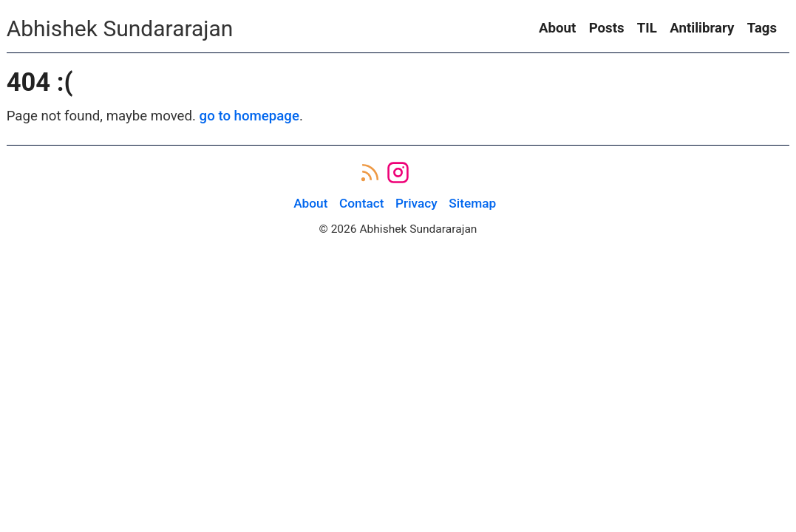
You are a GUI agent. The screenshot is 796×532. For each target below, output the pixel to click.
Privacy (416, 203)
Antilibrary (702, 28)
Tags (762, 28)
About (557, 28)
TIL (647, 28)
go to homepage (249, 116)
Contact (362, 203)
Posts (607, 28)
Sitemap (472, 203)
